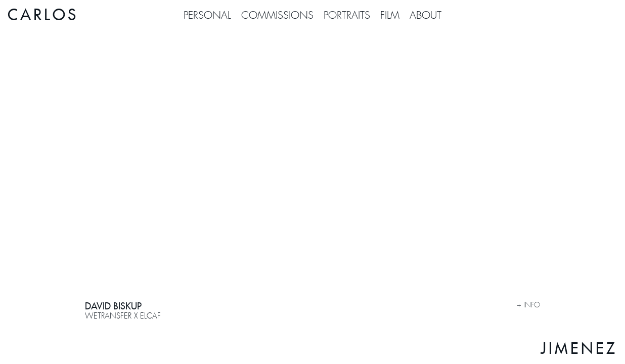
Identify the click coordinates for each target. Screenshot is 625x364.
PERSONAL (207, 15)
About (426, 15)
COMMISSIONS (277, 15)
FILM (390, 15)
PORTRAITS (347, 15)
